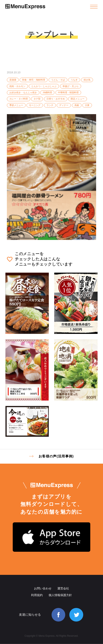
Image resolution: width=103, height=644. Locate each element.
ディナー (64, 105)
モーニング (35, 105)
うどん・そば (58, 80)
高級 (77, 105)
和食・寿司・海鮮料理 (34, 80)
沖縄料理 (47, 92)
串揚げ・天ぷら (71, 86)
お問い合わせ (43, 588)
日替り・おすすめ (56, 99)
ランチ (50, 105)
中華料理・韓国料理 (68, 92)
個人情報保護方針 (60, 595)
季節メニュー (16, 105)
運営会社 (63, 588)
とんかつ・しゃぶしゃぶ (44, 86)
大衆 (87, 105)
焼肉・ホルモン (17, 86)
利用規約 (37, 595)
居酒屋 (13, 80)
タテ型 (37, 99)
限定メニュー (78, 99)
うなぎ (74, 80)
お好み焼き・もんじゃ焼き (23, 92)
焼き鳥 (87, 80)
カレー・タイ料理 (19, 99)
